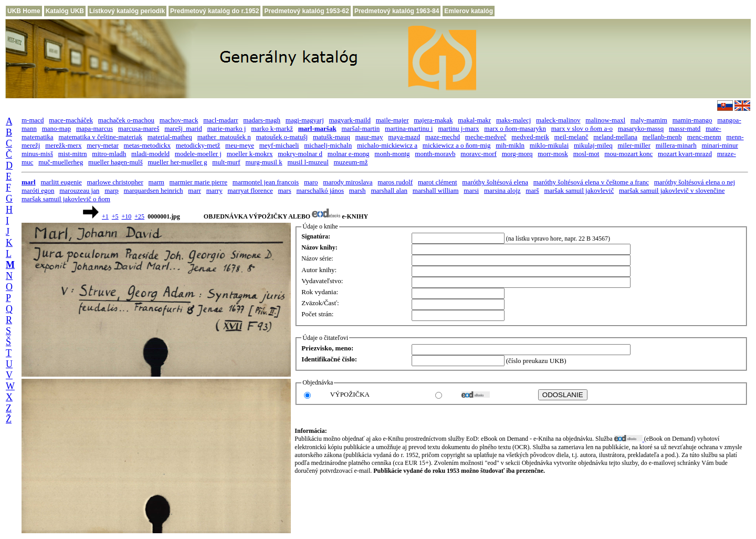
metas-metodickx (148, 145)
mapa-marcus (94, 128)
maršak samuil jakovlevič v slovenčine (672, 190)
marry (214, 190)
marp (112, 190)
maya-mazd (404, 137)
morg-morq (517, 154)
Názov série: (317, 258)
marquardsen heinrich (154, 190)
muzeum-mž (351, 162)
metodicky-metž (198, 145)
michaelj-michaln (328, 145)
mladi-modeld (150, 154)
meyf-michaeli (279, 145)
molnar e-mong (349, 154)
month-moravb (435, 154)
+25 (139, 216)
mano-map (57, 128)
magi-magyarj (305, 120)
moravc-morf (479, 154)
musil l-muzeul (308, 162)
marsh (358, 190)
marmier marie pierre (198, 182)
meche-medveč (486, 137)
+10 (127, 216)
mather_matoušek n (224, 137)
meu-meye (240, 145)
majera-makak (433, 120)
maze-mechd (443, 137)
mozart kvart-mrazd (685, 154)
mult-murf (226, 162)
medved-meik (530, 137)
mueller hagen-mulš (115, 162)
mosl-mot (586, 154)
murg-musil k (264, 162)
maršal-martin (360, 128)
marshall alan (389, 190)
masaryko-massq (641, 128)
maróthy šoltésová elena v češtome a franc (591, 182)
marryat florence (250, 190)
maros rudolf (395, 182)
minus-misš (37, 154)
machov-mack (179, 120)
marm (156, 182)
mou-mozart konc (628, 154)
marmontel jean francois (266, 182)
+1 (105, 216)
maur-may (369, 137)
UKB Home (24, 11)
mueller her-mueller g (177, 162)
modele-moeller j (198, 154)
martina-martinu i (409, 128)
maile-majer (392, 120)
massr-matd (685, 128)
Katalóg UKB (65, 11)
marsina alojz (502, 190)
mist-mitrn (73, 154)
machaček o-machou (126, 120)
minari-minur (720, 145)
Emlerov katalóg (469, 11)
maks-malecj (513, 120)
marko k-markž (272, 128)
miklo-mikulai (549, 145)
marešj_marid (183, 128)
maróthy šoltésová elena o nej (695, 182)
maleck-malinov (558, 120)
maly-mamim (649, 120)
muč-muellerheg (61, 162)
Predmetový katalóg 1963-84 (397, 11)
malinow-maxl (605, 120)
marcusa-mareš (139, 128)
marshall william (436, 190)
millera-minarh (676, 145)
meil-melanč (571, 137)
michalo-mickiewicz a (387, 145)
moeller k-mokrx (250, 154)
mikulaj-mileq (593, 145)
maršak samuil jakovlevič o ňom (66, 199)
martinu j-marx (458, 128)
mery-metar (103, 145)
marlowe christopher (115, 182)
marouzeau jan (79, 190)
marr (195, 190)
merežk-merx (63, 145)
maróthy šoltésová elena (495, 182)
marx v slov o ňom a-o (582, 128)
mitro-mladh (109, 154)
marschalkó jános (320, 190)
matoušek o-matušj (282, 137)
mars (284, 190)
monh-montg (392, 154)
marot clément (438, 182)
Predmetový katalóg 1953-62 (306, 11)
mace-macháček (71, 120)
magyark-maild (350, 120)
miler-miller (634, 145)
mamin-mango (692, 120)
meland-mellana (615, 137)
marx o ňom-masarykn (515, 128)
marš (532, 190)
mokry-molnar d (300, 154)
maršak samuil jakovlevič (579, 190)
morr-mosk (553, 154)
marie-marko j (226, 128)
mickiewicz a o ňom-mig (457, 145)
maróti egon (38, 190)
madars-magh (262, 120)
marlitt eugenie (61, 182)
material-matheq (170, 137)
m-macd (33, 120)
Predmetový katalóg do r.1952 (214, 11)
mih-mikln (510, 145)
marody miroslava (348, 182)
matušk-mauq (332, 137)
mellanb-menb (662, 137)
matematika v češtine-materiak (100, 137)
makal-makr (474, 120)
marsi (471, 190)
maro (311, 182)
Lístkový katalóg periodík (127, 11)
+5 (115, 216)
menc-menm (704, 137)
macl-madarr (220, 120)
